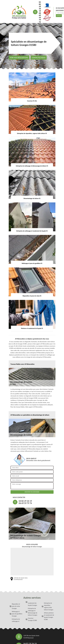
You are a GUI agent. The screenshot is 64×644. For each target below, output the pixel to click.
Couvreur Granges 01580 (32, 619)
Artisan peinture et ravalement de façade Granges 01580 (49, 616)
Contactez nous (39, 58)
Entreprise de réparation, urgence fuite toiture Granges (49, 606)
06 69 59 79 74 (40, 17)
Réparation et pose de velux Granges (16, 606)
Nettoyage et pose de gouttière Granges (17, 614)
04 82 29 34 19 (40, 6)
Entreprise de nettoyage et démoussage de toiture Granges (33, 612)
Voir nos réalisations (19, 58)
